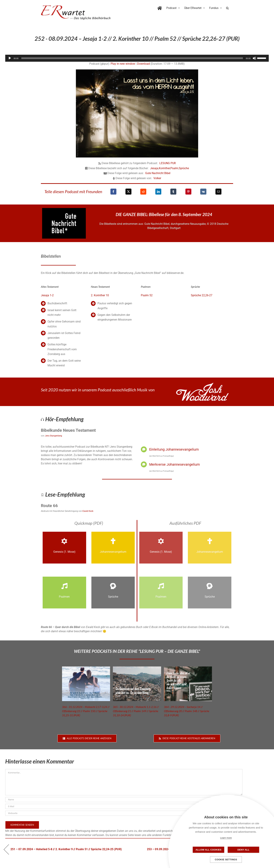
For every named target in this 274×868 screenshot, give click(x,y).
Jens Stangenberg (53, 436)
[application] (137, 58)
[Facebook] (113, 192)
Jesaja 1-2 (47, 295)
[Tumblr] (173, 192)
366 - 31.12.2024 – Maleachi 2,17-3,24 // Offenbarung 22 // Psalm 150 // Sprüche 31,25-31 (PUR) (86, 711)
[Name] (124, 800)
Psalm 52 (147, 295)
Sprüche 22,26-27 (202, 295)
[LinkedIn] (158, 192)
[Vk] (203, 192)
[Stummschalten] (254, 58)
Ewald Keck (88, 511)
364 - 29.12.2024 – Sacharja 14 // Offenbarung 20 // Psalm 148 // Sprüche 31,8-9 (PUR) (187, 711)
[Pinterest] (188, 192)
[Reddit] (143, 192)
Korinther (164, 168)
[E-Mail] (218, 192)
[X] (128, 192)
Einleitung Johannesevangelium (174, 449)
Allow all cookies (208, 850)
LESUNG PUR (168, 163)
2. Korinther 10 (100, 295)
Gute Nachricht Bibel (158, 173)
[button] (227, 7)
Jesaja (154, 168)
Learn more (226, 838)
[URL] (124, 813)
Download (143, 64)
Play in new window (123, 64)
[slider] (132, 58)
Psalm (174, 168)
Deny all (243, 850)
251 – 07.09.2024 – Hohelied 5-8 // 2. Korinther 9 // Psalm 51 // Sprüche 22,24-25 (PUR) (66, 849)
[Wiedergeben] (10, 58)
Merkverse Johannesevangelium (175, 464)
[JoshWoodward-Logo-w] (202, 384)
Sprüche (184, 168)
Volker (157, 178)
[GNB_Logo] (64, 209)
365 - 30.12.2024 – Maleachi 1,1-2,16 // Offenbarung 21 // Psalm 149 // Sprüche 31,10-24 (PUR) (136, 711)
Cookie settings (226, 860)
